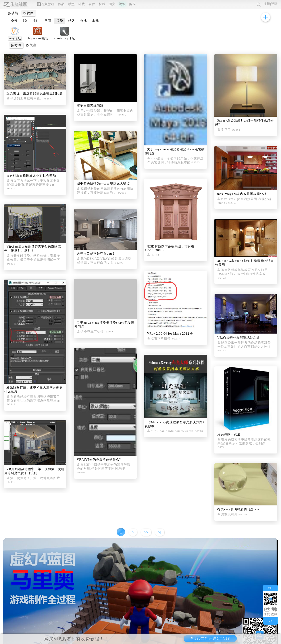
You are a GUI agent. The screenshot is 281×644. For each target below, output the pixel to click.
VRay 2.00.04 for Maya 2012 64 (170, 334)
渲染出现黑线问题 (90, 106)
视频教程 (46, 4)
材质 (102, 4)
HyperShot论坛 (38, 38)
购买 (133, 4)
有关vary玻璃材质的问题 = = (238, 509)
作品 (61, 4)
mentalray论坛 (64, 38)
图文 (112, 4)
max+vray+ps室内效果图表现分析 (242, 194)
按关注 (31, 45)
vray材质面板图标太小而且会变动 (31, 176)
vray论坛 (15, 38)
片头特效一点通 (229, 434)
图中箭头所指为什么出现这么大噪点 (103, 184)
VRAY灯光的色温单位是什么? (99, 460)
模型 (71, 4)
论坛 (122, 4)
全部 (14, 21)
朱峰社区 (19, 4)
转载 (82, 4)
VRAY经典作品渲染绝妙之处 (239, 338)
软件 (92, 4)
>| (160, 532)
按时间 (16, 45)
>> (146, 532)
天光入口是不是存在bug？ (96, 254)
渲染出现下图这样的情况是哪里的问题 (35, 93)
